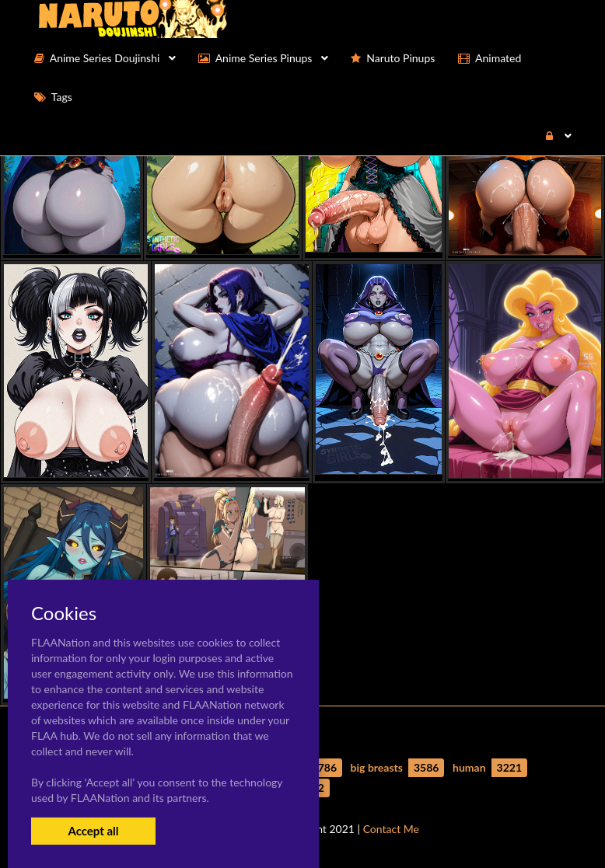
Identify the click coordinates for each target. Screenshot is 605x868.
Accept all (93, 831)
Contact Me (391, 829)
